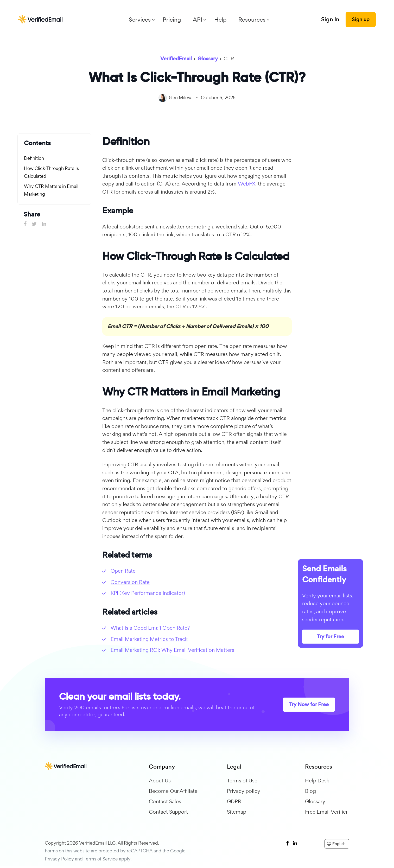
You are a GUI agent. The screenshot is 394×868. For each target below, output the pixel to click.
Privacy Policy (59, 859)
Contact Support (168, 812)
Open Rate (123, 571)
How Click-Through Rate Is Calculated (51, 172)
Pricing (172, 20)
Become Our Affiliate (173, 791)
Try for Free (331, 637)
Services (140, 20)
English (336, 844)
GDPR (234, 801)
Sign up (361, 19)
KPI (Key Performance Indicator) (148, 593)
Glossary (315, 801)
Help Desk (317, 781)
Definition (34, 158)
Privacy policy (244, 791)
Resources (252, 20)
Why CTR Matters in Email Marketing (51, 190)
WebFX (247, 184)
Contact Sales (165, 801)
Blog (310, 791)
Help (220, 20)
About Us (160, 781)
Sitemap (237, 812)
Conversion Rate (130, 582)
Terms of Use (242, 781)
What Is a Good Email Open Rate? (150, 628)
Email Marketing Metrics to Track (149, 639)
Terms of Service (101, 859)
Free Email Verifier (326, 812)
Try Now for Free (309, 704)
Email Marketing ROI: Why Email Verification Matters (172, 650)
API (198, 20)
